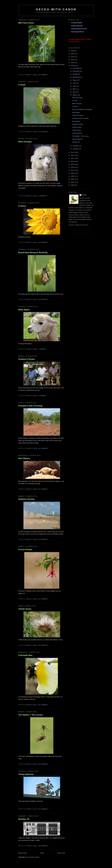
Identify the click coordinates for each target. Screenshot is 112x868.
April (74, 92)
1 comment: (42, 349)
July (74, 83)
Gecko (84, 195)
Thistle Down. (25, 609)
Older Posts (61, 853)
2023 (73, 51)
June (74, 86)
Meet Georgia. (25, 142)
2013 (73, 164)
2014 (73, 161)
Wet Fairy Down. (26, 23)
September (76, 77)
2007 (73, 182)
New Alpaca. (24, 458)
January (76, 149)
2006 (73, 185)
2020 (73, 60)
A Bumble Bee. (26, 655)
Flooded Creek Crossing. (31, 406)
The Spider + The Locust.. (31, 715)
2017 (73, 152)
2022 (73, 54)
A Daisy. (22, 206)
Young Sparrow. (26, 774)
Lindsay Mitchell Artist (79, 29)
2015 (73, 158)
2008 (73, 179)
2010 (73, 173)
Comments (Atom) (33, 857)
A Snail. (22, 85)
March (75, 95)
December (76, 68)
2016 (73, 155)
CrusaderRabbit (77, 23)
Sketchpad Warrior (78, 32)
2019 (73, 63)
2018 (73, 66)
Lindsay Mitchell (77, 26)
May (74, 89)
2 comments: (43, 196)
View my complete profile (79, 225)
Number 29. (24, 819)
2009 (73, 176)
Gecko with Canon (56, 9)
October (76, 74)
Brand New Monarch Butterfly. (33, 253)
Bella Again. (24, 310)
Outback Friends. (27, 359)
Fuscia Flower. (25, 549)
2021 (73, 57)
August (75, 80)
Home (42, 853)
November (76, 71)
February (76, 146)
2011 (73, 170)
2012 (73, 167)
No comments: (44, 75)
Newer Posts (23, 853)
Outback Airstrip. (27, 499)
